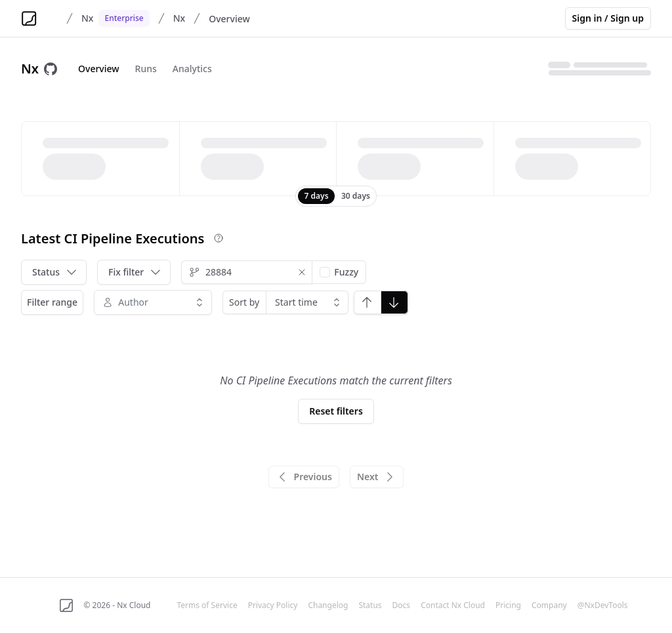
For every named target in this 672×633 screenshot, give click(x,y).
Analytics (192, 69)
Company (549, 605)
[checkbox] (325, 272)
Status (370, 605)
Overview (99, 69)
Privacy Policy (273, 605)
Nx (87, 18)
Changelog (328, 605)
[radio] (316, 196)
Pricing (508, 605)
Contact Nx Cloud (453, 605)
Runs (146, 69)
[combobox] (246, 272)
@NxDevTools (603, 605)
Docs (402, 605)
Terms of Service (207, 605)
